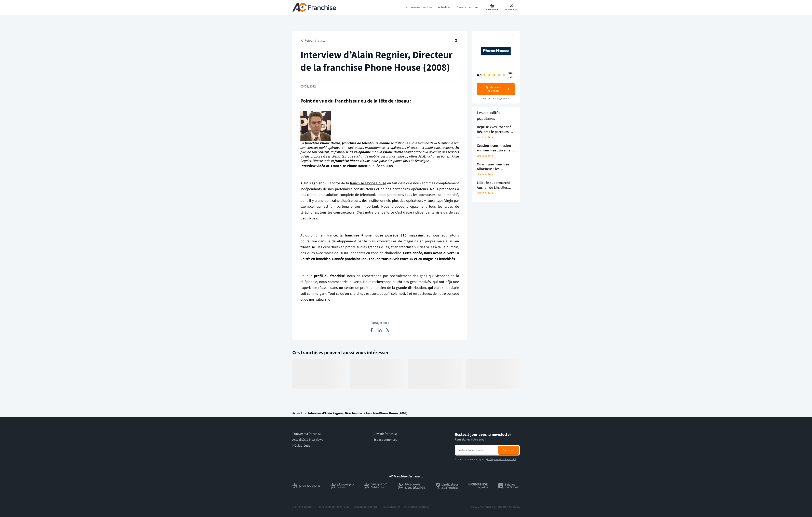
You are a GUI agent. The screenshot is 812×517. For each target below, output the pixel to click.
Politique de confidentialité (333, 507)
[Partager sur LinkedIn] (380, 330)
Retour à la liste (313, 41)
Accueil (297, 413)
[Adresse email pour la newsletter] (476, 450)
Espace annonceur (386, 440)
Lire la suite (485, 137)
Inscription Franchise (417, 507)
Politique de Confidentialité (502, 459)
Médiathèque (301, 446)
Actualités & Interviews (308, 440)
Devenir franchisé (385, 434)
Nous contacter (391, 507)
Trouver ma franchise (307, 434)
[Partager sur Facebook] (371, 330)
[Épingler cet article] (456, 41)
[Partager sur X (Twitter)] (388, 330)
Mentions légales (302, 507)
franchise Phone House (368, 183)
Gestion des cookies (365, 507)
